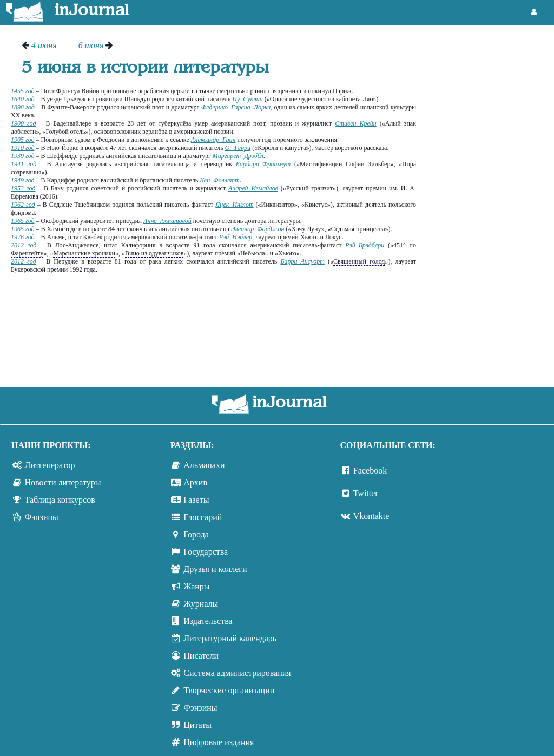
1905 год (23, 140)
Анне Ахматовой (167, 221)
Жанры (196, 586)
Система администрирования (237, 673)
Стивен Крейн (356, 123)
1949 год (23, 180)
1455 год (23, 91)
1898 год (23, 107)
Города (196, 534)
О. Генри (238, 148)
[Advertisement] (490, 203)
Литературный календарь (230, 638)
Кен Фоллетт (220, 180)
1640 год (23, 99)
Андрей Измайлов (253, 188)
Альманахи (204, 465)
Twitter (366, 493)
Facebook (370, 471)
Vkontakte (371, 516)
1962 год (23, 205)
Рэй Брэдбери (365, 245)
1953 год (23, 188)
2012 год (24, 245)
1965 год (23, 221)
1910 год (23, 148)
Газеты (196, 500)
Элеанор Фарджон (258, 229)
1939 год (23, 156)
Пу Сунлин (247, 99)
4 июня (44, 45)
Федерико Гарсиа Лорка (236, 107)
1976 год (23, 237)
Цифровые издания (219, 742)
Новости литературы (63, 482)
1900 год (24, 123)
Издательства (208, 621)
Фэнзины (42, 517)
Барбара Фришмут (263, 164)
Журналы (201, 604)
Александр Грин (213, 140)
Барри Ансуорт (302, 261)
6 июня (91, 45)
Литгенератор (50, 465)
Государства (206, 552)
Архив (195, 482)
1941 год (24, 164)
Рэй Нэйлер (236, 237)
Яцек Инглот (234, 205)
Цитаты (197, 725)
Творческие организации (229, 690)
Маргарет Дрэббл (238, 156)
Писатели (201, 656)
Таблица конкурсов (60, 500)
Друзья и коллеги (215, 569)
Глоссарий (203, 517)
